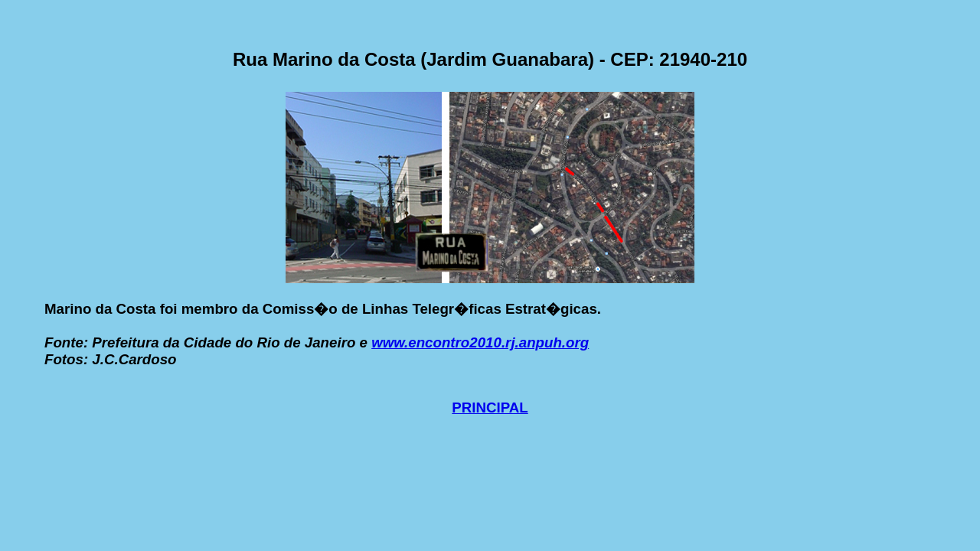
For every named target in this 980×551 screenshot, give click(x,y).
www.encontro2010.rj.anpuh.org (480, 342)
